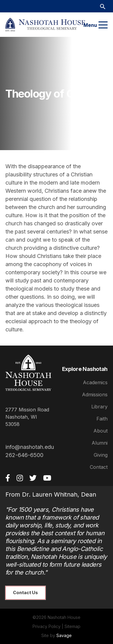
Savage (64, 635)
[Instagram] (20, 478)
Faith (102, 419)
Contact (99, 467)
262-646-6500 (24, 455)
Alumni (100, 443)
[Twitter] (33, 478)
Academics (95, 382)
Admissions (95, 394)
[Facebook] (8, 478)
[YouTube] (47, 478)
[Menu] (103, 25)
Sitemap (72, 626)
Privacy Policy (47, 626)
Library (99, 407)
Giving (101, 455)
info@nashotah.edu (30, 447)
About (100, 431)
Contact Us (25, 592)
